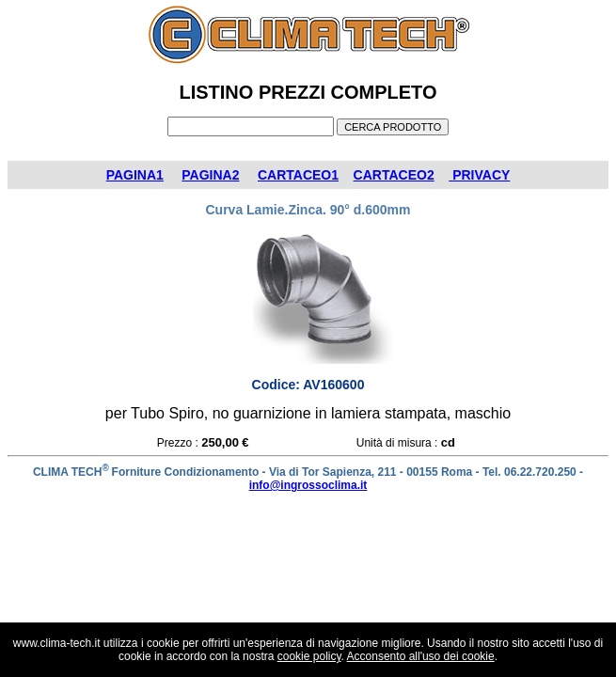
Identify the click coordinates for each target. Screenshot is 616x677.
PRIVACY (479, 175)
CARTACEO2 (394, 175)
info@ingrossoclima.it (308, 485)
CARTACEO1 (298, 175)
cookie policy (309, 656)
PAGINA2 (210, 175)
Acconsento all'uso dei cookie (421, 656)
